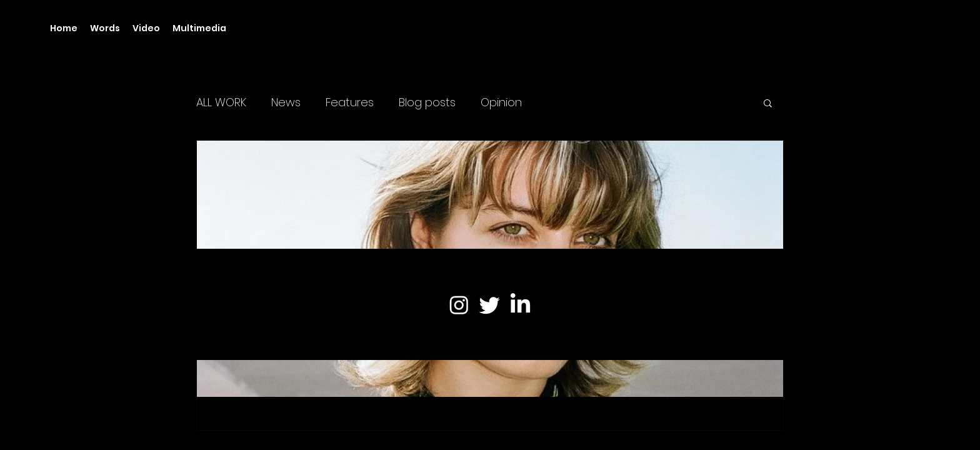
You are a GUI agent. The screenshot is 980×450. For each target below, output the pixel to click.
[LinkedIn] (520, 305)
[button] (768, 104)
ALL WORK (221, 102)
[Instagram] (459, 305)
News (286, 102)
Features (350, 102)
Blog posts (427, 102)
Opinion (501, 102)
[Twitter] (490, 305)
